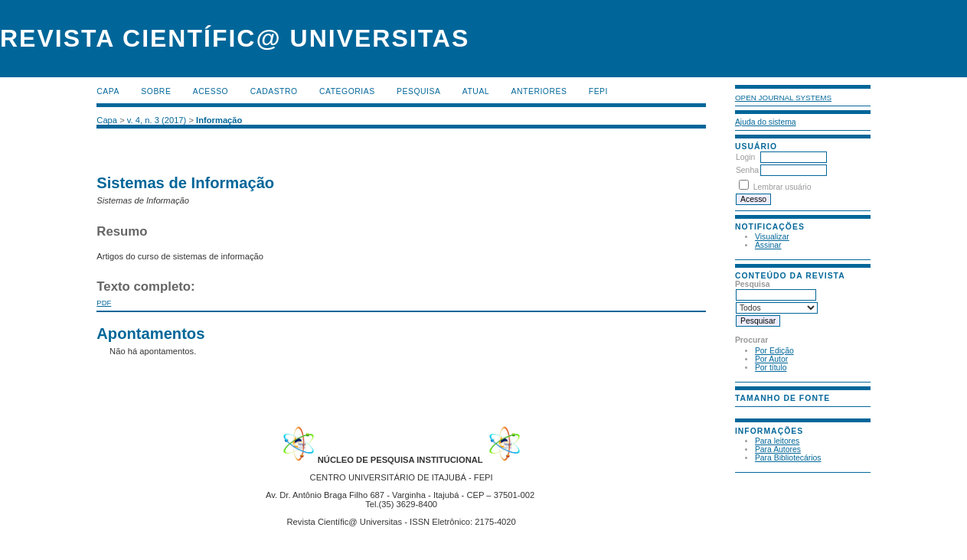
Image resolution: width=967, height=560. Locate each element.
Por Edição (774, 351)
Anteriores (539, 91)
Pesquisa (418, 91)
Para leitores (777, 441)
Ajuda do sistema (766, 122)
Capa (108, 91)
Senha (747, 170)
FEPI (598, 91)
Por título (771, 368)
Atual (476, 91)
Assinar (768, 245)
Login (745, 157)
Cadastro (274, 91)
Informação (219, 120)
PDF (104, 303)
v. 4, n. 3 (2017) (157, 120)
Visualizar (772, 237)
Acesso (211, 91)
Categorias (347, 91)
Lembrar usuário (782, 187)
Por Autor (771, 359)
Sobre (156, 91)
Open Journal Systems (783, 98)
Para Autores (778, 449)
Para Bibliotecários (788, 458)
